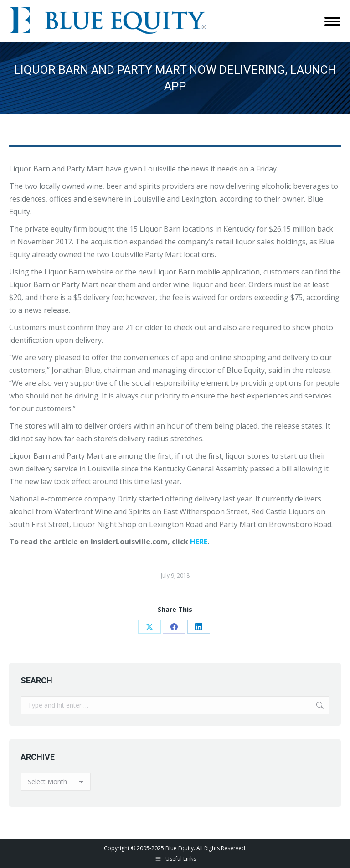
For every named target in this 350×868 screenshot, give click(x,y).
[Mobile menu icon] (332, 21)
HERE (199, 542)
